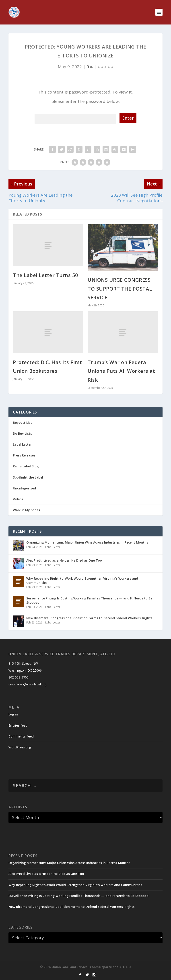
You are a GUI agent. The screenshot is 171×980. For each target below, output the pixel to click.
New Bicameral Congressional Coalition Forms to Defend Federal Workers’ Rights (89, 618)
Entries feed (18, 725)
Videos (18, 499)
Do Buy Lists (22, 433)
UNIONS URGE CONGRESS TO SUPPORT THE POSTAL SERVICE (120, 288)
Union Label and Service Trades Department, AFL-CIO (91, 967)
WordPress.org (20, 747)
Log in (13, 714)
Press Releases (24, 455)
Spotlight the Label (28, 477)
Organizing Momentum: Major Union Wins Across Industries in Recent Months (87, 542)
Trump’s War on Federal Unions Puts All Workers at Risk (121, 371)
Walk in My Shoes (26, 510)
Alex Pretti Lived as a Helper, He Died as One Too (64, 560)
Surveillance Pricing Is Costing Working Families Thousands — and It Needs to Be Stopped (89, 600)
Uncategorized (24, 488)
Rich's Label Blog (26, 466)
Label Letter (22, 444)
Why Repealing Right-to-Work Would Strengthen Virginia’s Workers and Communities (82, 580)
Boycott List (22, 423)
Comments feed (21, 736)
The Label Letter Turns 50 (46, 275)
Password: (75, 118)
